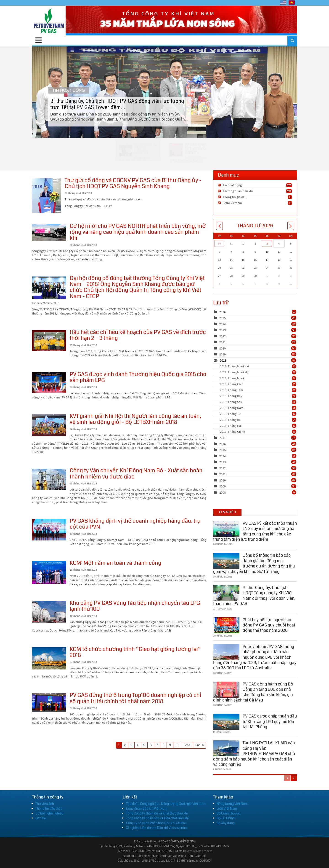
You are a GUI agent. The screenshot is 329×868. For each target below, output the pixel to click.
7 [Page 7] (157, 745)
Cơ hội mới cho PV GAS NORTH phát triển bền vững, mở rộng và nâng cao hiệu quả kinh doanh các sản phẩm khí (49, 233)
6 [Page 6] (151, 745)
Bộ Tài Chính (226, 818)
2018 (223, 360)
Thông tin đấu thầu (49, 809)
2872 (289, 191)
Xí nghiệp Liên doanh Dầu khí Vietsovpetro (157, 828)
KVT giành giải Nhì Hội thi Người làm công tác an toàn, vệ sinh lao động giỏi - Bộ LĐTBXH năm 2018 (49, 425)
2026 (223, 312)
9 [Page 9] (170, 745)
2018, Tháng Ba (258, 420)
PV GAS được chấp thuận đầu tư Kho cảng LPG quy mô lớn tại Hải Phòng (270, 721)
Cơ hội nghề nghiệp (49, 813)
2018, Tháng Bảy (258, 396)
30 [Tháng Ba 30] (219, 243)
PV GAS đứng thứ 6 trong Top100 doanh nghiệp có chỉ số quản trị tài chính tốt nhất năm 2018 (49, 703)
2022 (223, 336)
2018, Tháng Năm (258, 408)
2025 (223, 318)
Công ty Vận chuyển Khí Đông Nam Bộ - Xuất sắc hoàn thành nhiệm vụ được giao (49, 479)
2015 (223, 450)
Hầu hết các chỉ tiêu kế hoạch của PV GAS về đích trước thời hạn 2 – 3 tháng (49, 341)
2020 (223, 348)
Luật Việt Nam (227, 809)
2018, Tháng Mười (258, 378)
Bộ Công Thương (229, 813)
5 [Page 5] (144, 745)
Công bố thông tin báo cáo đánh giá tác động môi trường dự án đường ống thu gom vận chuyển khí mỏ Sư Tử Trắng (254, 563)
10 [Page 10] (177, 745)
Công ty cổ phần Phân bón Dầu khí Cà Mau (156, 823)
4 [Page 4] (138, 745)
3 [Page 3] (131, 745)
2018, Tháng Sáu (258, 402)
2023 (223, 330)
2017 (223, 438)
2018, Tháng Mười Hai (258, 366)
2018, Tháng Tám (258, 390)
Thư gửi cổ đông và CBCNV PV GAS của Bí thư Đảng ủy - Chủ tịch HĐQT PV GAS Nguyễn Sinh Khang (47, 196)
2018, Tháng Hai (258, 426)
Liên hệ (41, 818)
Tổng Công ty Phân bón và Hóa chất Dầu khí (157, 818)
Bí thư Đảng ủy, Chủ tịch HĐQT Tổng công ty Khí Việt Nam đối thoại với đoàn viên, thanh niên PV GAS (254, 595)
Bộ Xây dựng (226, 823)
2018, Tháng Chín (258, 384)
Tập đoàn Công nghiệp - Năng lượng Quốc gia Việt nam (166, 804)
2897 (289, 185)
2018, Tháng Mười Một (258, 372)
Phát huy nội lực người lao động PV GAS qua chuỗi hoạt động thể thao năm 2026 (269, 625)
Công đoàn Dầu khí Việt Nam (147, 809)
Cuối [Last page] (198, 745)
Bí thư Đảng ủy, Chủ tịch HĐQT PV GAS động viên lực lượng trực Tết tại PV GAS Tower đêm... (164, 92)
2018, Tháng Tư (258, 414)
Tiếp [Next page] (186, 745)
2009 (223, 486)
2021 (223, 342)
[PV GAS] (49, 21)
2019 (223, 354)
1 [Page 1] (119, 745)
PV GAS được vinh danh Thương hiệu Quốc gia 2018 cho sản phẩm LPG (49, 383)
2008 (223, 492)
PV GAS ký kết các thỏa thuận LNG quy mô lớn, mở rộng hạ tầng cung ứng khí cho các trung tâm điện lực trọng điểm (255, 531)
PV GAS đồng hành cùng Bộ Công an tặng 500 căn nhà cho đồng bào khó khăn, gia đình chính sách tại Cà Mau (253, 691)
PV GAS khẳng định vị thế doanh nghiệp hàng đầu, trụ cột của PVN (49, 530)
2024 (223, 324)
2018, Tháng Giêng (258, 432)
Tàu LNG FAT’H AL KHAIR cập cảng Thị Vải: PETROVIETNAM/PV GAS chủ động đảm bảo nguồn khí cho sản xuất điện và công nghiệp (254, 753)
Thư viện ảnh (45, 804)
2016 (223, 444)
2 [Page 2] (125, 745)
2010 (223, 480)
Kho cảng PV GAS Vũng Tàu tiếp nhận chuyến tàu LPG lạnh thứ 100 (49, 612)
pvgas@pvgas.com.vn (199, 851)
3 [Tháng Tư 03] (267, 243)
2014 (223, 456)
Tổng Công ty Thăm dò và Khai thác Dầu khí (157, 813)
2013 (223, 462)
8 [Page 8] (163, 745)
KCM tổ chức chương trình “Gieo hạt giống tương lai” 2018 (49, 658)
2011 (223, 474)
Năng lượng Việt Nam (232, 804)
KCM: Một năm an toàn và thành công (49, 572)
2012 (223, 468)
